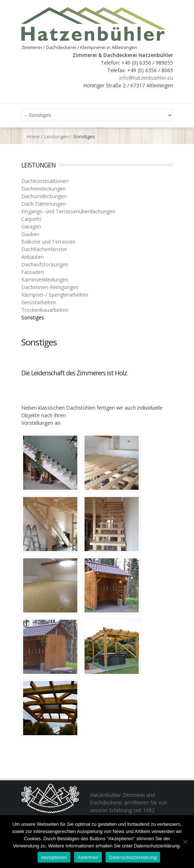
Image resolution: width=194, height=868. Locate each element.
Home (33, 136)
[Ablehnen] (185, 842)
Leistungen (57, 136)
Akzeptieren (54, 857)
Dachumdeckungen (44, 196)
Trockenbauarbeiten (45, 310)
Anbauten (33, 257)
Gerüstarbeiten (39, 302)
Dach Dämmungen (44, 204)
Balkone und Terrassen (48, 242)
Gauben (30, 234)
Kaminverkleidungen (45, 280)
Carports (31, 219)
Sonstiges (33, 317)
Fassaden (33, 272)
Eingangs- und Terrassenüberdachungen (68, 211)
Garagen (31, 226)
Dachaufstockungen (45, 264)
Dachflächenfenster (44, 249)
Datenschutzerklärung (133, 857)
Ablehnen (88, 857)
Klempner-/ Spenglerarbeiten (55, 295)
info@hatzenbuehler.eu (146, 78)
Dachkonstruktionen (45, 181)
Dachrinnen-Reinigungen (50, 287)
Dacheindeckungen (44, 189)
